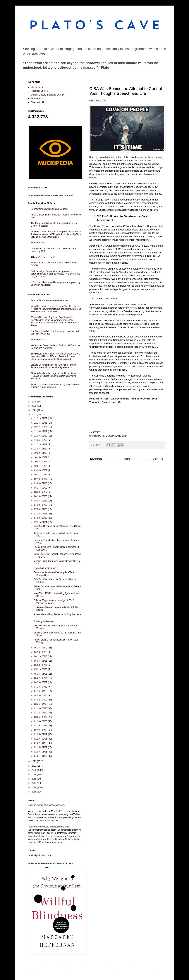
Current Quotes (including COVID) (48, 95)
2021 (34, 766)
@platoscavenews (55, 805)
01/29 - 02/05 (41, 739)
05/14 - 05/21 (41, 674)
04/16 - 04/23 (41, 691)
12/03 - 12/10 (41, 436)
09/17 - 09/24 (41, 475)
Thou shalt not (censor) (45, 568)
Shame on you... (39, 243)
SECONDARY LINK (117, 436)
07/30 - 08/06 (41, 505)
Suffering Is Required (44, 621)
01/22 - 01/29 (41, 743)
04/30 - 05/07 (41, 682)
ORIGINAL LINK (98, 101)
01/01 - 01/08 (41, 756)
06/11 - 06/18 (41, 656)
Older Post (158, 459)
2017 (34, 783)
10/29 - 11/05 (41, 453)
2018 (34, 779)
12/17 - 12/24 (41, 427)
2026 (34, 402)
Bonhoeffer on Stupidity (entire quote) (49, 209)
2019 (34, 775)
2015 (34, 792)
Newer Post (96, 459)
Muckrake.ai (37, 87)
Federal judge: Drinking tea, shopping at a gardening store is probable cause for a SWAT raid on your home (56, 274)
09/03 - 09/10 (41, 483)
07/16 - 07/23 (41, 514)
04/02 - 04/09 (41, 700)
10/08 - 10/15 (41, 462)
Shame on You (38, 98)
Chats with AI (37, 102)
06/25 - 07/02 (41, 648)
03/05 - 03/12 (41, 717)
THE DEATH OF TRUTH (43, 257)
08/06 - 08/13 (41, 501)
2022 (34, 761)
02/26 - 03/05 (41, 721)
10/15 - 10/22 (41, 457)
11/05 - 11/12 (41, 449)
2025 (34, 406)
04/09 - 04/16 (41, 695)
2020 (34, 770)
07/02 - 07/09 (41, 522)
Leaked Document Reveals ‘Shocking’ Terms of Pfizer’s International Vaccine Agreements (54, 366)
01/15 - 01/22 (41, 747)
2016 (34, 787)
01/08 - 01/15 (41, 752)
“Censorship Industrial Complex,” (111, 363)
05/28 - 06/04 (41, 665)
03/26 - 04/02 (41, 704)
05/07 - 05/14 (41, 678)
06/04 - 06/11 (41, 661)
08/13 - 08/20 (41, 496)
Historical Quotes (39, 91)
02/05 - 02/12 (41, 734)
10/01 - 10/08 (41, 466)
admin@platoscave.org (39, 855)
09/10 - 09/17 (41, 479)
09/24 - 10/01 (41, 470)
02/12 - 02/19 (41, 730)
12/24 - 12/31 (41, 423)
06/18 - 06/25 (41, 652)
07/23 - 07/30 (41, 509)
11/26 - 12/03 (41, 440)
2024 (34, 410)
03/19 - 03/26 (41, 708)
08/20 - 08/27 (41, 492)
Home (127, 459)
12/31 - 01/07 (41, 418)
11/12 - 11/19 (41, 444)
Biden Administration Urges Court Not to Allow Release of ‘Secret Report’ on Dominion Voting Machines (54, 376)
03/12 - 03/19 (41, 713)
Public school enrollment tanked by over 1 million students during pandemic (55, 386)
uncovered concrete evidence (128, 308)
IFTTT (97, 432)
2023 (34, 415)
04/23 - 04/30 (41, 687)
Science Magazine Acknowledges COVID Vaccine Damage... (54, 602)
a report (152, 184)
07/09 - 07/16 (41, 518)
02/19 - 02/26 (41, 726)
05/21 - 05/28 (41, 669)
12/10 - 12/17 (41, 431)
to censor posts (132, 337)
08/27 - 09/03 (41, 488)
